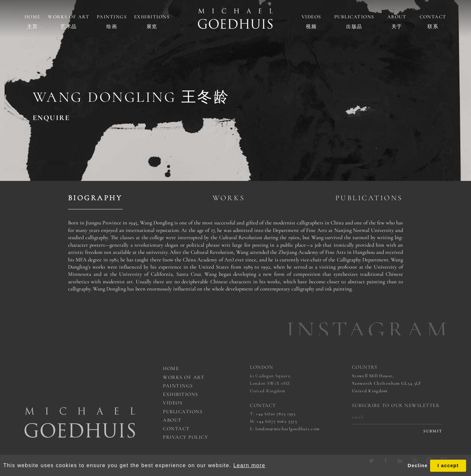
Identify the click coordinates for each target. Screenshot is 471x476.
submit (433, 431)
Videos (311, 17)
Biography (95, 198)
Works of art (69, 17)
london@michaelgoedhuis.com (288, 429)
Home (33, 17)
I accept (448, 466)
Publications (354, 17)
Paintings (112, 17)
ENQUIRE (51, 118)
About (397, 17)
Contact (433, 17)
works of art (184, 377)
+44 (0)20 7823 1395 (276, 414)
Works (229, 198)
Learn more (249, 465)
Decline (418, 466)
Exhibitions (152, 17)
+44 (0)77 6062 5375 (277, 421)
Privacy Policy (185, 437)
